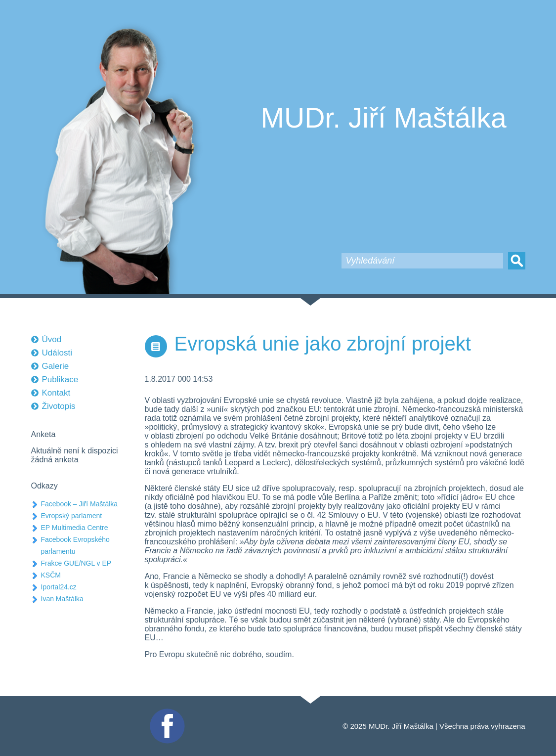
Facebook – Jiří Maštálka (80, 504)
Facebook (166, 713)
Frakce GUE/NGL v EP (76, 563)
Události (57, 353)
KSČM (51, 575)
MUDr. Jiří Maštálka (384, 118)
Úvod (52, 339)
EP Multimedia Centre (75, 528)
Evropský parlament (72, 516)
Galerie (56, 366)
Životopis (59, 406)
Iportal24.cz (59, 587)
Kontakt (56, 393)
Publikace (60, 379)
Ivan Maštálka (62, 599)
